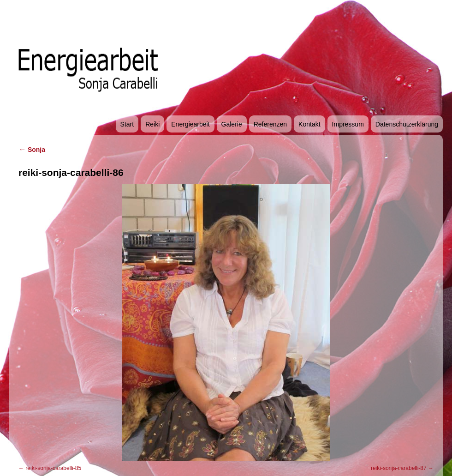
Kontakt (309, 124)
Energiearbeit (190, 124)
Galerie (232, 124)
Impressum (348, 124)
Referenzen (270, 124)
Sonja (32, 150)
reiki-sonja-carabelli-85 (53, 468)
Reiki (152, 124)
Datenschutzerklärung (407, 124)
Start (127, 124)
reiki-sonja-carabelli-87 (399, 468)
